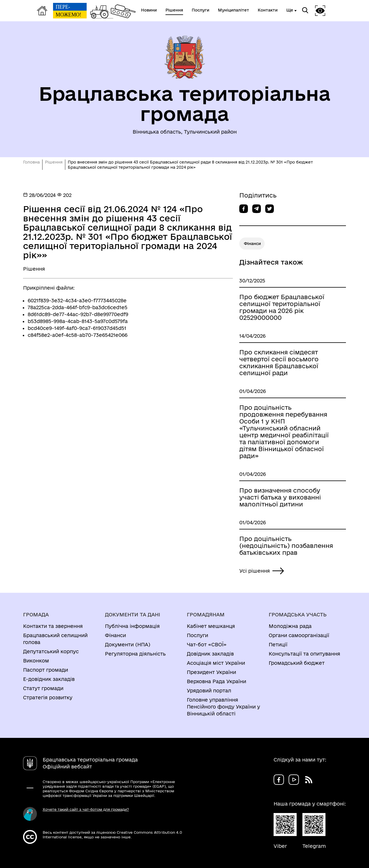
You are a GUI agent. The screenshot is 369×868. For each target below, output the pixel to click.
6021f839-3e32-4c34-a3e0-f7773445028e (77, 300)
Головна (31, 162)
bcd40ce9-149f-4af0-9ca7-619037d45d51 (77, 328)
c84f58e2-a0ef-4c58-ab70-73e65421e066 (78, 335)
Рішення (54, 162)
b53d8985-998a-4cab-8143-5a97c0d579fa (78, 321)
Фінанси (252, 244)
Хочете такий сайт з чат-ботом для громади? (86, 809)
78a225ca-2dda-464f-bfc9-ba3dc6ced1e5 (78, 307)
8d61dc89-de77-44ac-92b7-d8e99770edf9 (78, 314)
